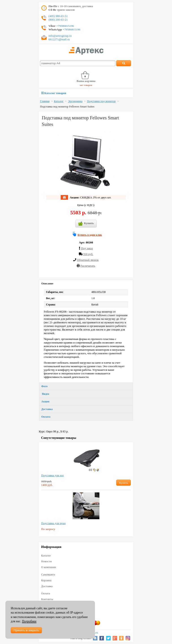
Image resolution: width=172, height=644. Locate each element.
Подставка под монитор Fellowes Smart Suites (67, 107)
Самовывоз (48, 574)
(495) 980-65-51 (58, 16)
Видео (45, 394)
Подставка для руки (53, 523)
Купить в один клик (90, 235)
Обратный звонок (88, 260)
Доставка (47, 409)
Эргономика (75, 101)
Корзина (46, 580)
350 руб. (88, 254)
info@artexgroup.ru (60, 36)
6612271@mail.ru (59, 39)
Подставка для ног (53, 475)
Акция (45, 401)
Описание (47, 283)
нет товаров (86, 85)
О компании (49, 567)
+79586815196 (65, 26)
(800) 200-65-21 (58, 20)
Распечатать (88, 266)
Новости (46, 561)
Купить (86, 224)
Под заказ (87, 248)
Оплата (46, 417)
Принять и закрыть (26, 630)
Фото (44, 386)
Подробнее (29, 621)
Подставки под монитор (101, 101)
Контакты (47, 599)
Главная (45, 101)
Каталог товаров (54, 93)
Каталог (59, 101)
